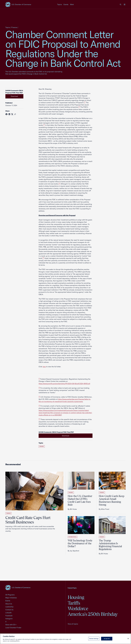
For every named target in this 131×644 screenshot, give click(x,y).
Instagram (9, 619)
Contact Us (9, 610)
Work (72, 4)
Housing (76, 597)
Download (14, 96)
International (73, 537)
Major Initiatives (11, 598)
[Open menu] (125, 4)
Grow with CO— (11, 625)
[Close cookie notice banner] (128, 639)
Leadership (9, 607)
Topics (60, 4)
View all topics (73, 624)
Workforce (78, 608)
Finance (14, 27)
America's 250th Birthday (93, 614)
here (44, 367)
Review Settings (94, 639)
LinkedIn (8, 613)
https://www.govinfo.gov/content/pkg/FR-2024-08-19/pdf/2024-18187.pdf (64, 384)
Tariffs (74, 603)
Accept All (107, 639)
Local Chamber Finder (13, 628)
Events (66, 4)
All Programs (10, 595)
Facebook (9, 616)
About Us (9, 604)
